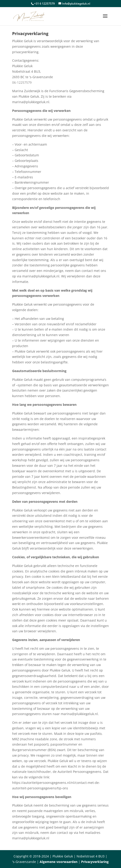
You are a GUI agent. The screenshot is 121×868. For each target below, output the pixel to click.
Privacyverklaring (95, 862)
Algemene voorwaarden (59, 862)
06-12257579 (22, 82)
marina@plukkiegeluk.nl (31, 102)
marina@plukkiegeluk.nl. (80, 714)
